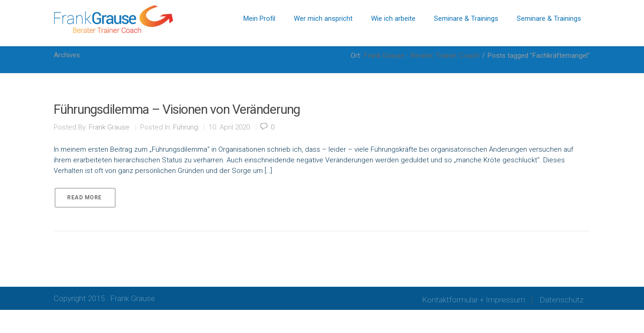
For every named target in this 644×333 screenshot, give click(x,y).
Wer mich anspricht (323, 18)
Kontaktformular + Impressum (474, 300)
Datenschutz (561, 300)
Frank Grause (109, 127)
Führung (186, 127)
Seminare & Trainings (466, 18)
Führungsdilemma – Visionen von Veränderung (177, 109)
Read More (84, 197)
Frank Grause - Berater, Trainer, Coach (422, 55)
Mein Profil (259, 18)
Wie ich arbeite (393, 18)
